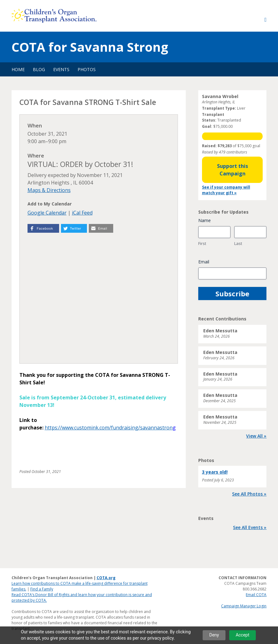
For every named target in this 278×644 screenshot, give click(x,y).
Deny (214, 635)
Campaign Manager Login (244, 606)
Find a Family (42, 589)
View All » (256, 436)
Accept (243, 635)
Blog (39, 69)
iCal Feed (82, 213)
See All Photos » (249, 494)
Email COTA (256, 595)
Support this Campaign (233, 170)
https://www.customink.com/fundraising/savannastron (109, 428)
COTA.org (106, 578)
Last (238, 243)
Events (61, 69)
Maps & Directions (49, 190)
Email (204, 262)
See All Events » (250, 527)
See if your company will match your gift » (226, 190)
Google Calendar (47, 213)
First (202, 243)
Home (18, 69)
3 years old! (215, 472)
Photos (87, 69)
